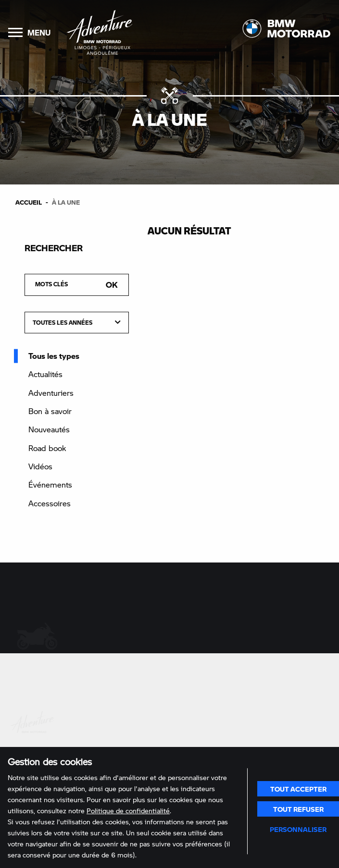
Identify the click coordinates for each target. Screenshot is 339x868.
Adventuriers (51, 393)
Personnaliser (298, 829)
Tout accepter (298, 789)
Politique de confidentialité (128, 811)
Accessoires (50, 503)
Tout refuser (298, 809)
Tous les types (54, 356)
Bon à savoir (50, 411)
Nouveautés (49, 429)
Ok (112, 285)
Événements (50, 484)
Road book (47, 448)
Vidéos (40, 466)
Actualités (45, 374)
